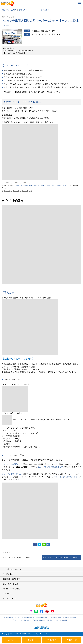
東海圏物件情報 (56, 618)
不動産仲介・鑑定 (70, 618)
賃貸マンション (53, 620)
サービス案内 (8, 574)
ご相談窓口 (52, 640)
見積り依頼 (72, 640)
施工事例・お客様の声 (11, 579)
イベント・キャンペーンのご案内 (16, 557)
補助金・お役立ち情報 (11, 589)
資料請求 (31, 640)
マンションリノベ (10, 598)
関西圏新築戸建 (29, 618)
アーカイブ (7, 594)
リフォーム (18, 620)
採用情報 (65, 620)
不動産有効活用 (39, 620)
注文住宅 (28, 620)
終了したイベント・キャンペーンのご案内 (60, 557)
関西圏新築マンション (13, 618)
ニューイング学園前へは (12, 464)
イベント (11, 640)
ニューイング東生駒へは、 (12, 474)
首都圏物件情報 (42, 618)
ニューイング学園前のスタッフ (51, 467)
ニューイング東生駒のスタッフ (67, 477)
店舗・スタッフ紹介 (10, 584)
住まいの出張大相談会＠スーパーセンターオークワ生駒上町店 (41, 185)
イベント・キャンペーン (12, 569)
